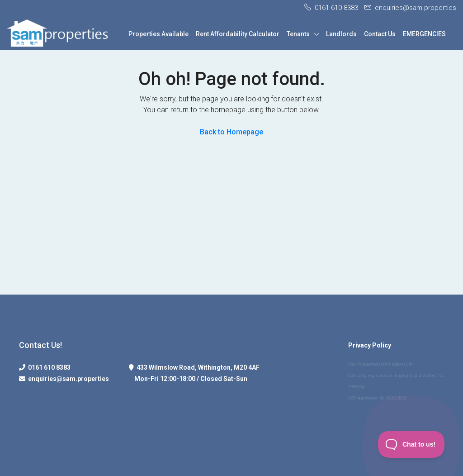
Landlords (341, 34)
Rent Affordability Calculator (238, 34)
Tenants (298, 34)
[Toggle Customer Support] (411, 444)
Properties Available (158, 34)
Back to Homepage (231, 132)
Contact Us (380, 34)
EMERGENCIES (424, 34)
